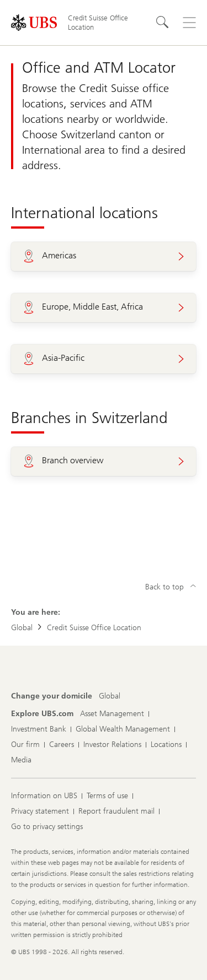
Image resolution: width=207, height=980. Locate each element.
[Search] (163, 23)
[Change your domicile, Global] (110, 696)
